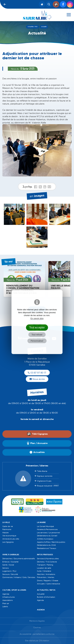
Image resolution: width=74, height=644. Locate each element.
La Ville (6, 522)
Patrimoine (7, 529)
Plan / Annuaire (37, 443)
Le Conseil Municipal (45, 526)
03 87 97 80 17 (37, 373)
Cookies (37, 628)
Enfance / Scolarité (10, 562)
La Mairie (41, 522)
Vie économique (9, 536)
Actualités (37, 452)
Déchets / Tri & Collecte (47, 562)
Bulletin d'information (46, 597)
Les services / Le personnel (48, 533)
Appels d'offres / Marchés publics (51, 542)
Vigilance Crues (44, 481)
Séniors (6, 568)
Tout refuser (37, 335)
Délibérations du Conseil (47, 536)
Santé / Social (8, 565)
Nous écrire (37, 379)
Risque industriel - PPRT (48, 486)
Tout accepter (37, 327)
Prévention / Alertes (46, 577)
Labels (5, 606)
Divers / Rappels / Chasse (48, 581)
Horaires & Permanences (47, 529)
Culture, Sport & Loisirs (14, 590)
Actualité (41, 594)
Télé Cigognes (37, 434)
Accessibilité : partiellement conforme (37, 634)
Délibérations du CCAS (46, 545)
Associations (7, 600)
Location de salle (44, 568)
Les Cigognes (8, 542)
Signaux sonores (45, 476)
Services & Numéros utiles (48, 559)
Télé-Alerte (42, 471)
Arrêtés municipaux (45, 539)
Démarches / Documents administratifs (19, 559)
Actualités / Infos (46, 590)
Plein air (6, 603)
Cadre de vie (8, 526)
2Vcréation (44, 641)
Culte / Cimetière (44, 571)
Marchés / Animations (46, 574)
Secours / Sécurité (10, 574)
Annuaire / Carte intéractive (49, 584)
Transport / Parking (45, 565)
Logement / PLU (9, 571)
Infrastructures (9, 597)
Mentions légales (37, 621)
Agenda (6, 594)
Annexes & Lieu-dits (11, 539)
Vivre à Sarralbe (11, 555)
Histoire (6, 533)
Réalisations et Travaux (47, 548)
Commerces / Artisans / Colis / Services (19, 577)
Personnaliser (37, 341)
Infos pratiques (45, 555)
